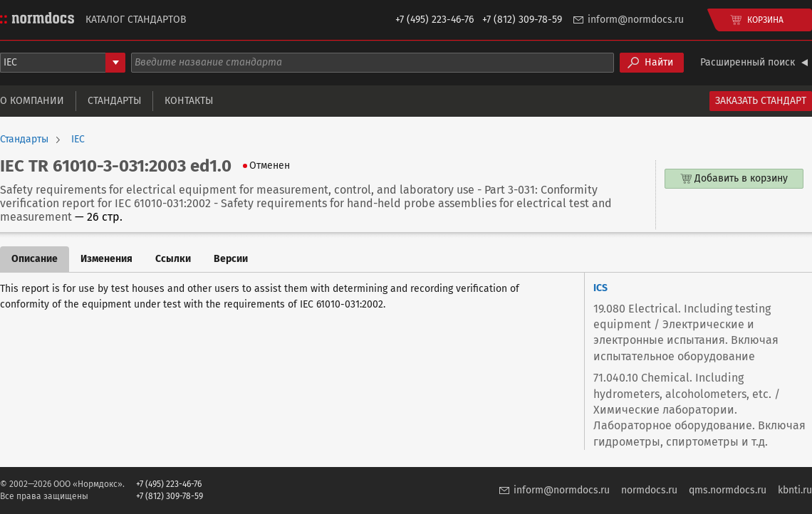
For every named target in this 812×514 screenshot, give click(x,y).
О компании (32, 101)
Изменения (106, 259)
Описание (35, 259)
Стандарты (114, 101)
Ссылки (173, 259)
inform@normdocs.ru (636, 20)
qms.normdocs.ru (728, 490)
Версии (231, 259)
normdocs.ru (649, 490)
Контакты (189, 101)
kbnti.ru (795, 490)
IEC (78, 140)
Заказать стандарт (761, 101)
